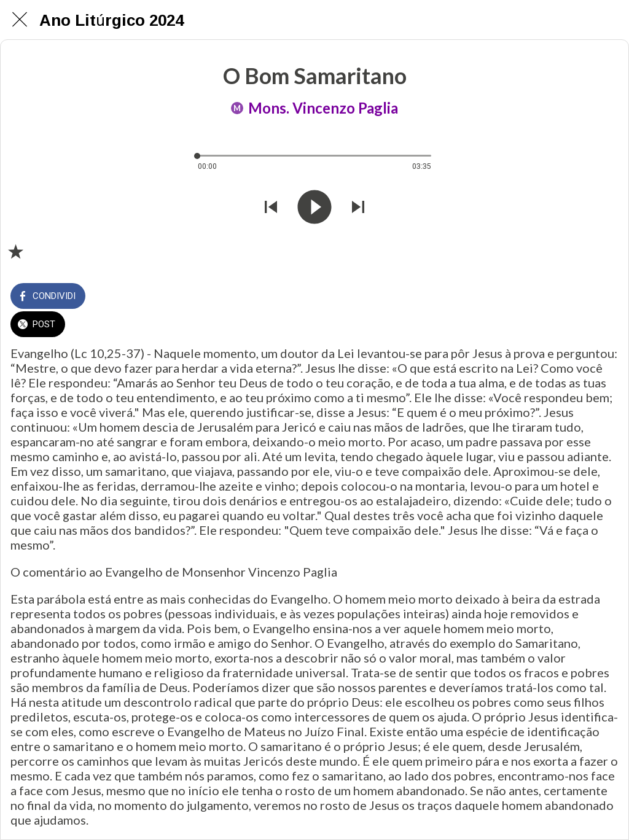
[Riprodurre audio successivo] (358, 208)
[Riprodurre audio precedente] (271, 208)
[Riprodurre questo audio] (314, 208)
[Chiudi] (20, 20)
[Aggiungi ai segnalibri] (15, 251)
